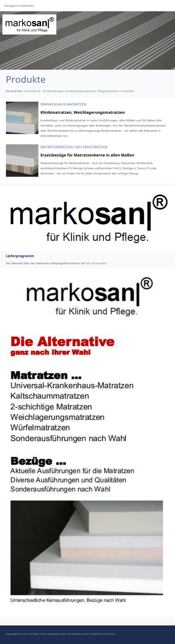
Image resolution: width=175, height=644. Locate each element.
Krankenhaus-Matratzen (63, 104)
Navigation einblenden (19, 6)
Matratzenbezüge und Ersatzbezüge (74, 147)
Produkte (128, 91)
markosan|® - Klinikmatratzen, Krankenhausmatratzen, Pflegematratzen (71, 91)
